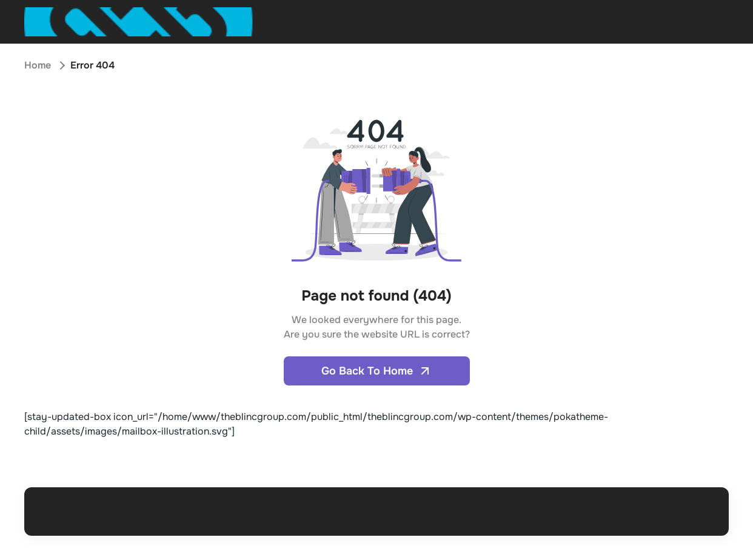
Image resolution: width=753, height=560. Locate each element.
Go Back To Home (377, 371)
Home (38, 65)
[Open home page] (139, 22)
